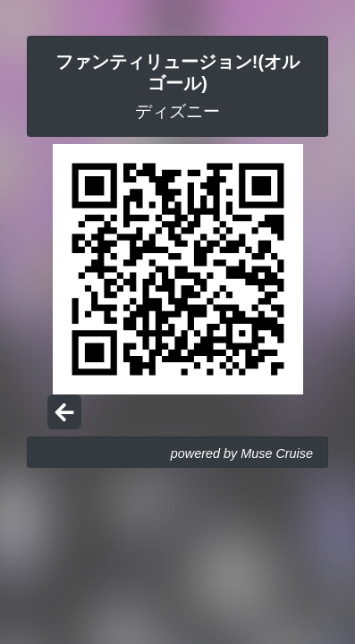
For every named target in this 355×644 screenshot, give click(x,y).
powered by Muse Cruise (242, 453)
